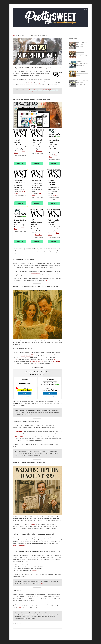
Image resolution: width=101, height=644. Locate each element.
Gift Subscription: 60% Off (36, 222)
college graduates (40, 83)
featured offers (31, 524)
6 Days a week (19, 431)
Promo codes (39, 92)
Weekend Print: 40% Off (20, 181)
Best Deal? (46, 90)
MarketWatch (29, 356)
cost (27, 85)
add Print (20, 608)
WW (57, 31)
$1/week (40, 90)
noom (37, 31)
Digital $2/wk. (37, 180)
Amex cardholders (56, 362)
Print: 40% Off (37, 140)
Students (30, 83)
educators (41, 362)
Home (14, 35)
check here (51, 613)
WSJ (51, 31)
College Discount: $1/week (52, 182)
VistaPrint (45, 31)
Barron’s (15, 31)
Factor (30, 31)
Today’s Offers (33, 90)
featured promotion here (19, 545)
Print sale (53, 90)
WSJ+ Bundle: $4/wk (54, 141)
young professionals (37, 571)
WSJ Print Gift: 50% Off (54, 221)
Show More (39, 151)
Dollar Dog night (36, 273)
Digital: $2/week (18, 141)
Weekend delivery (20, 437)
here (45, 281)
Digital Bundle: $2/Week (20, 221)
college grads (34, 362)
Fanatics (23, 31)
